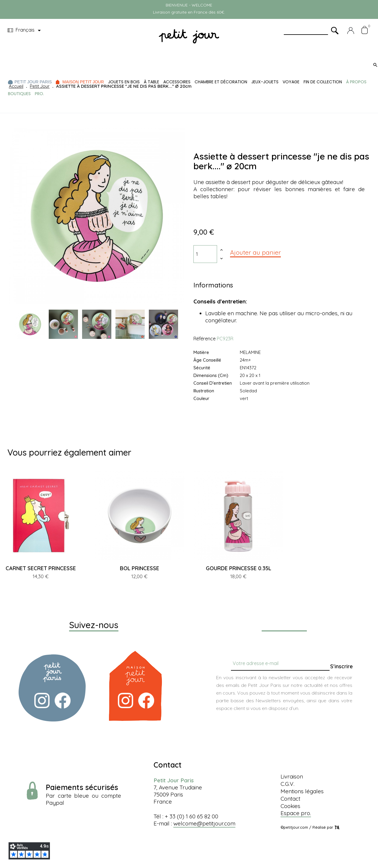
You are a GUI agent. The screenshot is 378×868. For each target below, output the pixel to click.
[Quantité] (205, 254)
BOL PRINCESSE (140, 568)
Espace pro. (296, 813)
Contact (290, 799)
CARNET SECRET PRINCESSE (41, 568)
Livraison (292, 776)
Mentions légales (302, 791)
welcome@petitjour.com (204, 823)
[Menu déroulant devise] (25, 30)
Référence (205, 339)
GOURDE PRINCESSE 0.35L (238, 568)
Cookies (290, 806)
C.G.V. (287, 784)
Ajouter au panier (255, 252)
